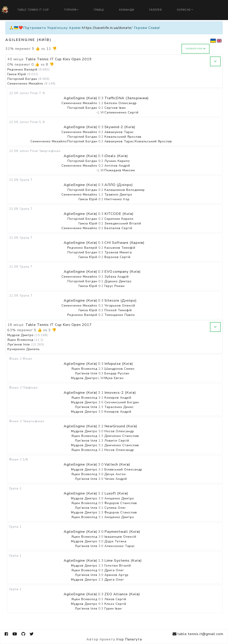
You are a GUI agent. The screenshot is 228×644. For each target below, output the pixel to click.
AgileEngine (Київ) (80, 98)
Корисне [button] (184, 10)
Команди (127, 10)
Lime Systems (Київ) (123, 561)
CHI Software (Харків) (124, 243)
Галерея (156, 10)
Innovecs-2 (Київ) (120, 393)
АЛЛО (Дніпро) (119, 185)
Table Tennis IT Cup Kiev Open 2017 (59, 325)
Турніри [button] (70, 10)
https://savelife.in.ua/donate (107, 28)
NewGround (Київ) (121, 426)
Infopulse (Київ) (119, 364)
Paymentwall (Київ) (122, 532)
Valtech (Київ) (117, 464)
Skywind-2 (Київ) (120, 127)
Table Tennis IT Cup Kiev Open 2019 (59, 59)
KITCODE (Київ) (119, 214)
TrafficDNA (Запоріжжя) (127, 98)
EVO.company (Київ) (123, 272)
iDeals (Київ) (116, 156)
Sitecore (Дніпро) (121, 301)
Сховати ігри (196, 49)
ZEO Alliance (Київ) (122, 594)
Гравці (99, 10)
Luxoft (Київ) (116, 493)
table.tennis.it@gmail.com (198, 634)
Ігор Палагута (129, 639)
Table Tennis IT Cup (33, 10)
